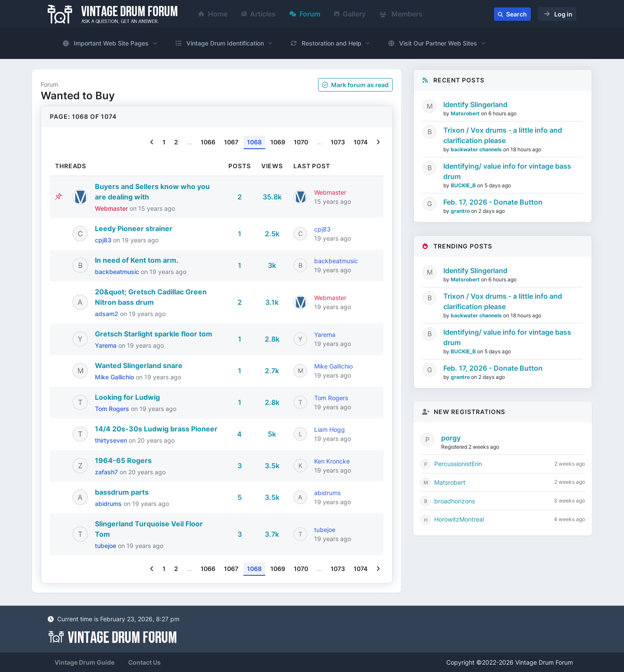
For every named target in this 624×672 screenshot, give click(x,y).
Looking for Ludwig (127, 397)
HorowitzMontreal (459, 519)
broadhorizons (455, 501)
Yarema (107, 345)
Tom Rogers (113, 409)
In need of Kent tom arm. (137, 260)
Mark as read (355, 85)
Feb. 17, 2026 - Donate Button (493, 202)
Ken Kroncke (332, 461)
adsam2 (107, 314)
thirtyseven (112, 440)
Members (401, 14)
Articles (258, 14)
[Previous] (152, 142)
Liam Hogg (330, 429)
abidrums (109, 504)
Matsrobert (466, 113)
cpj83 (104, 240)
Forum (305, 14)
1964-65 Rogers (123, 460)
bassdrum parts (122, 492)
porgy (451, 438)
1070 (301, 142)
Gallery (350, 14)
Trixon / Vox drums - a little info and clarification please (503, 135)
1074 (361, 142)
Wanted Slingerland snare (139, 365)
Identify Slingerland (475, 104)
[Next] (378, 142)
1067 (231, 142)
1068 (254, 142)
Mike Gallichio (115, 377)
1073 (338, 142)
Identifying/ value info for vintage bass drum (507, 171)
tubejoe (106, 546)
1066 (208, 142)
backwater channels (477, 149)
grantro (461, 211)
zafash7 (107, 472)
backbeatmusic (118, 272)
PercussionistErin (458, 464)
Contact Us (145, 662)
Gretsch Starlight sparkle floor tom (154, 334)
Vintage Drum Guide (84, 662)
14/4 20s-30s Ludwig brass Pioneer (156, 429)
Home (213, 14)
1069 (278, 142)
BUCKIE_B (464, 185)
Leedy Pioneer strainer (134, 228)
